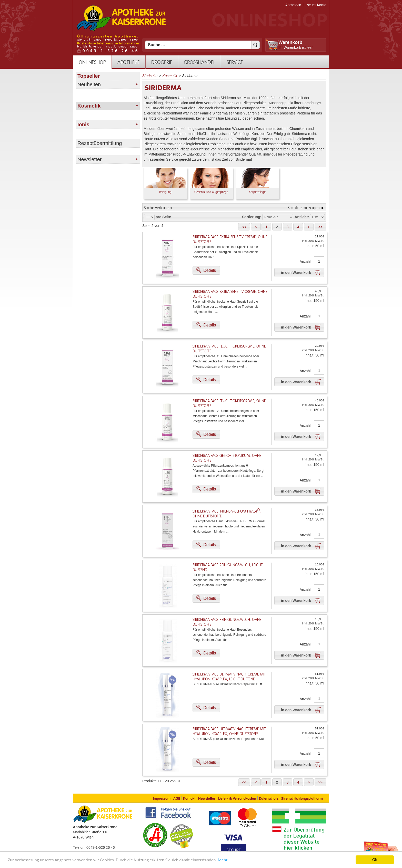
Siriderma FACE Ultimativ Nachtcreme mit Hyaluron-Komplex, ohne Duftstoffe (229, 731)
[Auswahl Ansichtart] (317, 217)
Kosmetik (170, 76)
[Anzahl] (319, 261)
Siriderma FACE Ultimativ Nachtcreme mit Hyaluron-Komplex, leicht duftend (229, 677)
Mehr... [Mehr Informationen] (224, 860)
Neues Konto (316, 5)
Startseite (150, 76)
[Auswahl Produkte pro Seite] (149, 217)
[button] (244, 227)
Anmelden (293, 5)
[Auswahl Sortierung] (278, 217)
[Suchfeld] (202, 45)
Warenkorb (290, 42)
